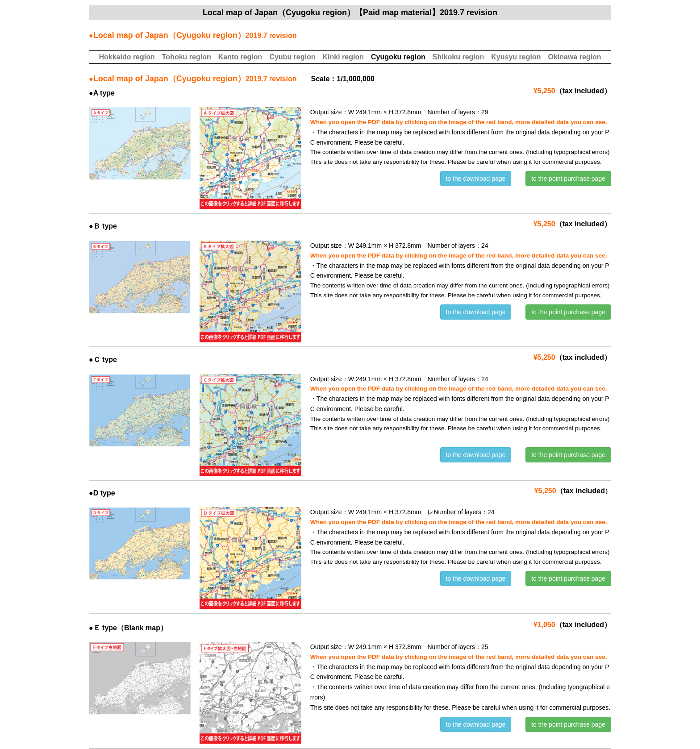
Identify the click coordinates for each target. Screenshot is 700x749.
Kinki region (343, 57)
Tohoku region (187, 57)
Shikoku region (458, 57)
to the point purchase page (568, 179)
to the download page (476, 179)
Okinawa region (574, 57)
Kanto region (240, 57)
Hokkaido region (127, 57)
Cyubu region (292, 57)
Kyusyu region (516, 57)
